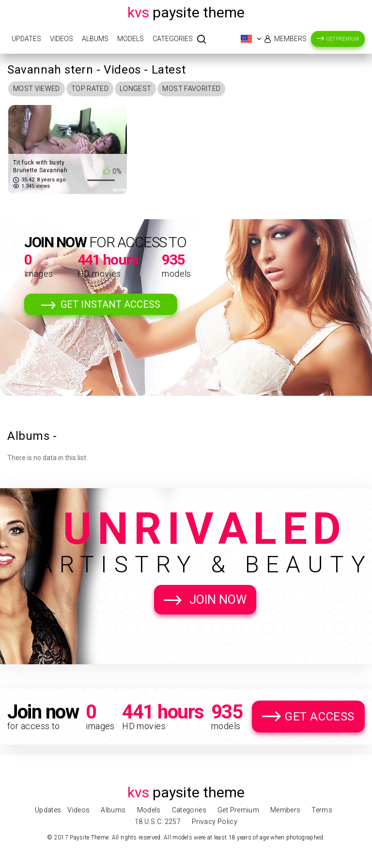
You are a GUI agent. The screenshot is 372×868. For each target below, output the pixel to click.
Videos (62, 39)
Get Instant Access (110, 304)
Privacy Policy (215, 822)
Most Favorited (191, 89)
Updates (26, 39)
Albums (95, 39)
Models (131, 39)
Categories (173, 39)
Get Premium (343, 39)
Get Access (320, 717)
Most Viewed (37, 89)
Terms (322, 810)
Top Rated (90, 89)
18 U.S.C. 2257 (158, 822)
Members (290, 39)
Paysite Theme (186, 12)
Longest (135, 89)
